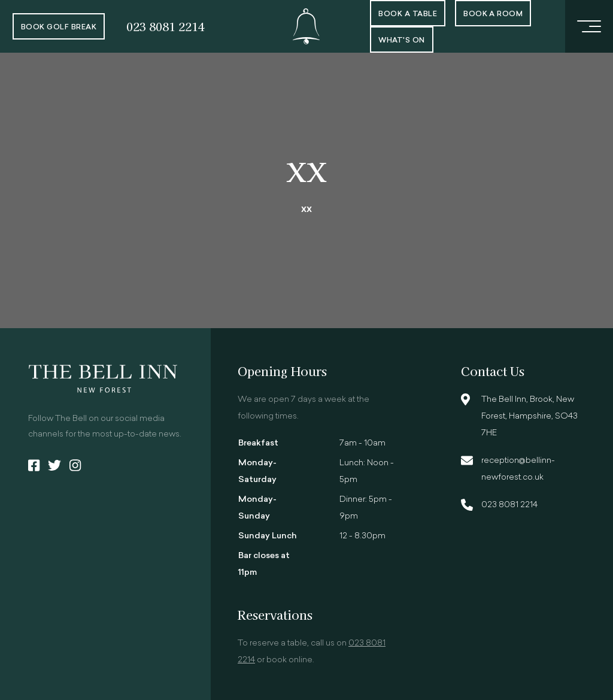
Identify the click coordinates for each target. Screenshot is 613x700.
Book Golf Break (59, 28)
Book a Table (408, 14)
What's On (401, 41)
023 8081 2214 (166, 26)
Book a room (493, 14)
